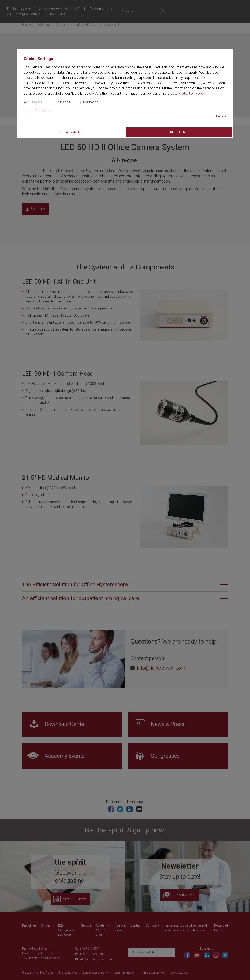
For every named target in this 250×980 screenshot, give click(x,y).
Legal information (37, 111)
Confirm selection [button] (71, 133)
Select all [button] (179, 132)
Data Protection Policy (188, 93)
